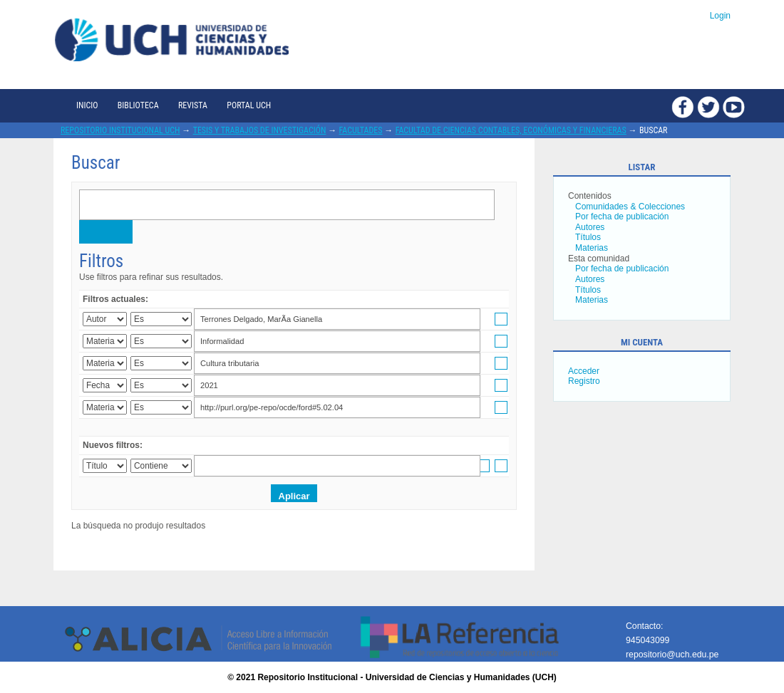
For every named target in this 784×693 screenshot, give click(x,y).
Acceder (584, 371)
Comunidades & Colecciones (630, 207)
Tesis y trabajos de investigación (260, 130)
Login (720, 16)
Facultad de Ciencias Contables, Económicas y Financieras (511, 130)
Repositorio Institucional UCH (120, 130)
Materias (592, 248)
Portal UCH (249, 105)
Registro (584, 381)
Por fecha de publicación (622, 217)
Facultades (361, 130)
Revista (193, 105)
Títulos (588, 237)
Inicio (87, 105)
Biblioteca (138, 105)
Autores (590, 227)
